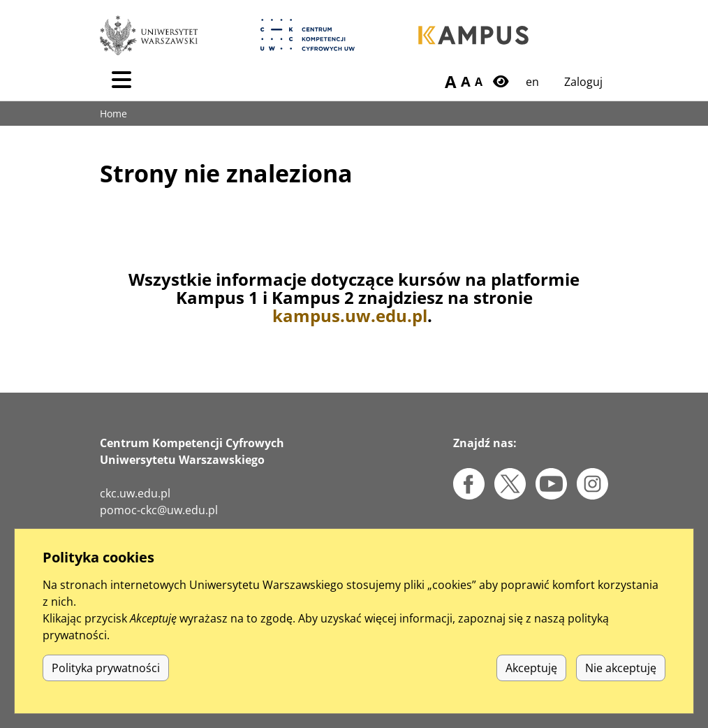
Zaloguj (583, 82)
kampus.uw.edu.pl (350, 315)
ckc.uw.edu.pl (135, 493)
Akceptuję (531, 668)
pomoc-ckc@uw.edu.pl (159, 510)
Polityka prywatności (106, 668)
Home (113, 114)
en (532, 82)
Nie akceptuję (621, 668)
